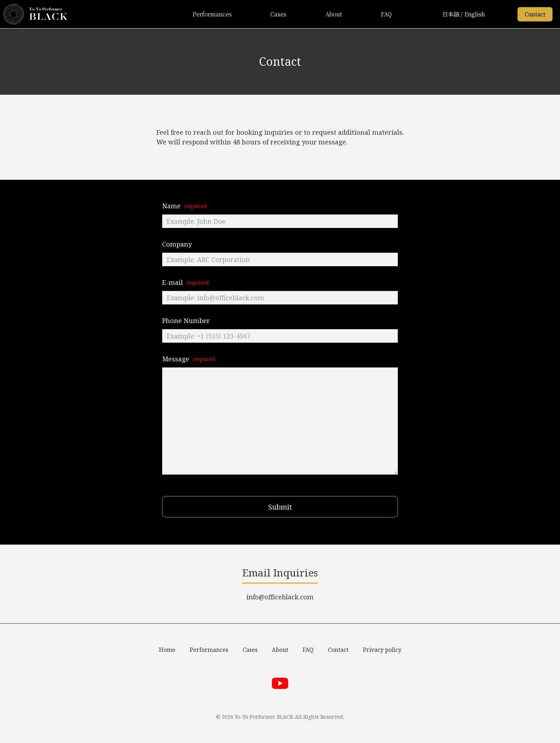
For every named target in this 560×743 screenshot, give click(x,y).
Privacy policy (382, 650)
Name (171, 206)
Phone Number (186, 321)
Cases (278, 14)
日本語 (451, 14)
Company (177, 244)
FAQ (386, 14)
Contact (535, 14)
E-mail (172, 282)
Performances (212, 14)
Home (167, 650)
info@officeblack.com (280, 597)
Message (176, 359)
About (334, 14)
